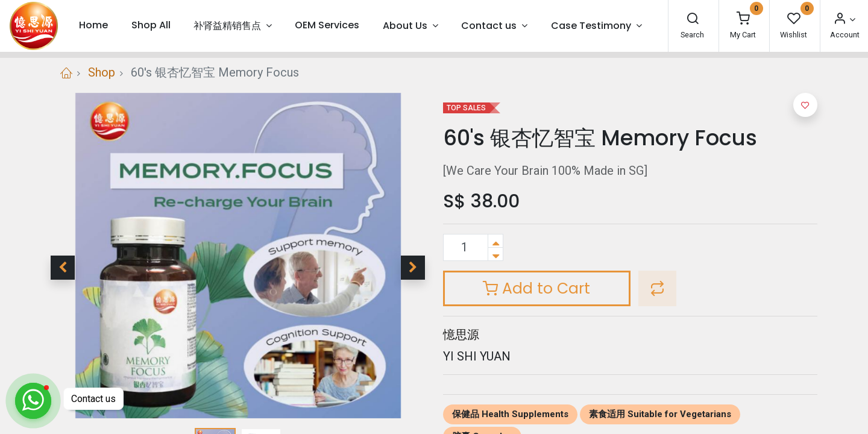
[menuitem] (93, 26)
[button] (63, 268)
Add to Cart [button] (536, 288)
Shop (102, 72)
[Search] (693, 20)
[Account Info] (844, 20)
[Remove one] (495, 254)
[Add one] (495, 241)
